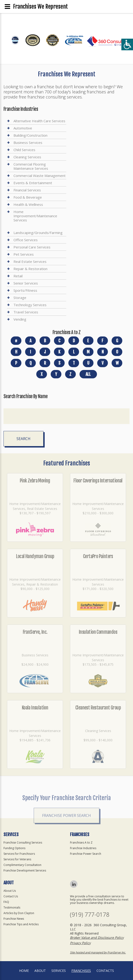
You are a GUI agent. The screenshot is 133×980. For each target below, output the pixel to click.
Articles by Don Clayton (19, 913)
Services (59, 971)
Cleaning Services (27, 157)
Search (23, 439)
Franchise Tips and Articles (21, 924)
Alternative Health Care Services (39, 121)
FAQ (6, 902)
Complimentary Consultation (22, 865)
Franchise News (14, 919)
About (40, 971)
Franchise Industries (83, 848)
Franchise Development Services (25, 870)
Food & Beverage (28, 197)
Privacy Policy (80, 943)
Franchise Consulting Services (23, 843)
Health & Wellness (28, 204)
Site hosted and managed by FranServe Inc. (98, 952)
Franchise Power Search (86, 854)
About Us (10, 891)
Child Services (24, 150)
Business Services (28, 142)
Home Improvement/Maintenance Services (35, 216)
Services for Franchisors (19, 854)
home (24, 971)
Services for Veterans (17, 859)
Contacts (105, 971)
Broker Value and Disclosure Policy (97, 938)
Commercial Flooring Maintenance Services (31, 166)
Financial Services (27, 190)
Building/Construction (30, 135)
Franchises (81, 971)
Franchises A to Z (81, 843)
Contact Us (11, 896)
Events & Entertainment (33, 183)
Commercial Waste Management (40, 176)
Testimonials (12, 907)
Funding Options (14, 848)
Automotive (23, 128)
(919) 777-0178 (90, 914)
